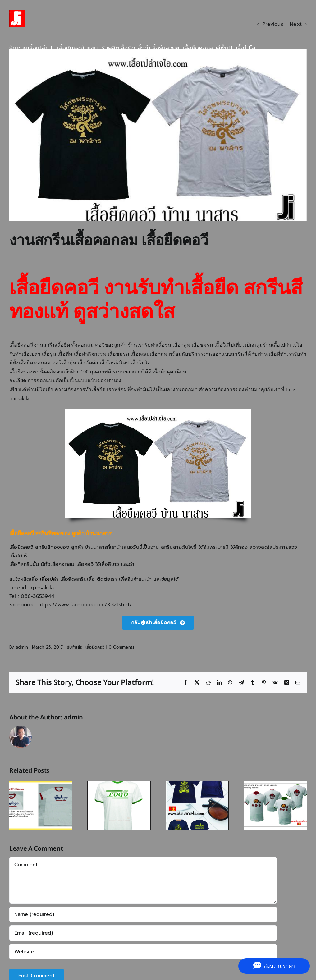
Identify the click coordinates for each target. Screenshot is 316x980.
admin (22, 647)
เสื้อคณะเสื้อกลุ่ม (149, 354)
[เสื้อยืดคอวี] (158, 623)
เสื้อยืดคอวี (95, 647)
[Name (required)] (143, 914)
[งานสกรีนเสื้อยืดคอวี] (158, 135)
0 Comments (121, 647)
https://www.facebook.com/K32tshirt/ (85, 605)
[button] (121, 69)
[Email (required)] (143, 933)
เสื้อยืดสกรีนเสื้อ (78, 579)
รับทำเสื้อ (75, 647)
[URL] (143, 952)
